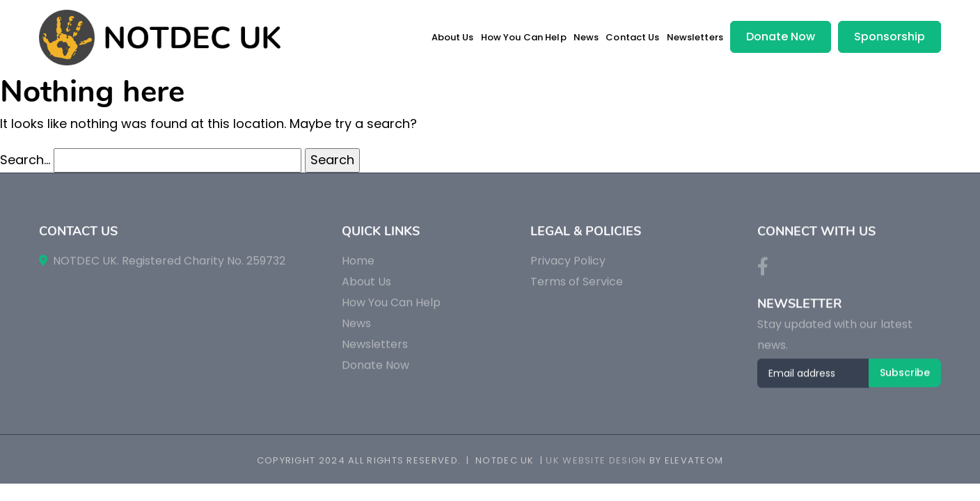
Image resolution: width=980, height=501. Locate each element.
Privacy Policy (568, 267)
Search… (25, 160)
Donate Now (781, 37)
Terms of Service (577, 288)
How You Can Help (524, 37)
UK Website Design (596, 462)
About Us (453, 37)
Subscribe (905, 379)
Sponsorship (890, 37)
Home (358, 267)
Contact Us (632, 37)
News (586, 37)
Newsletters (695, 37)
